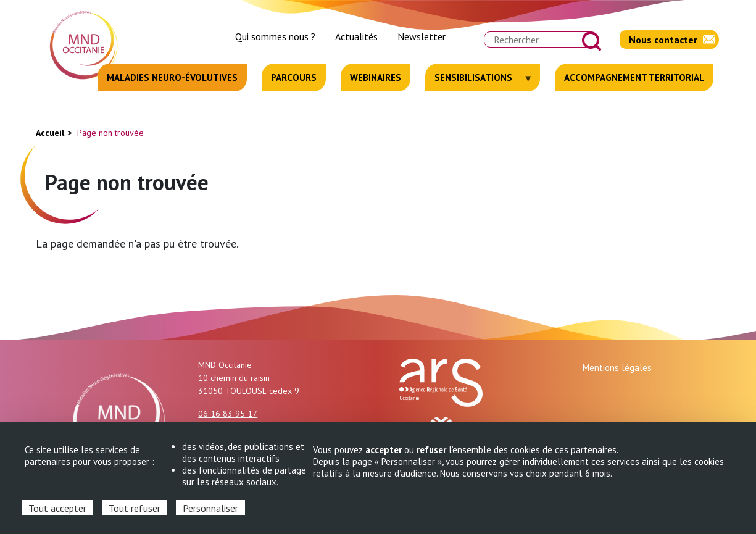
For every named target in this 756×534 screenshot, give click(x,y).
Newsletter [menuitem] (422, 36)
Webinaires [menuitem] (376, 77)
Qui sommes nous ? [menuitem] (275, 36)
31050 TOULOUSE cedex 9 (249, 391)
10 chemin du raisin (234, 378)
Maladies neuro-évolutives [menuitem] (172, 77)
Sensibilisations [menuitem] (479, 81)
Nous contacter (663, 40)
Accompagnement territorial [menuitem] (634, 77)
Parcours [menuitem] (294, 77)
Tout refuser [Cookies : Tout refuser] (135, 508)
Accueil (50, 133)
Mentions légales (617, 368)
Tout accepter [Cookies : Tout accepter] (57, 508)
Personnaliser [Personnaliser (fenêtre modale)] (210, 508)
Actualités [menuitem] (356, 36)
